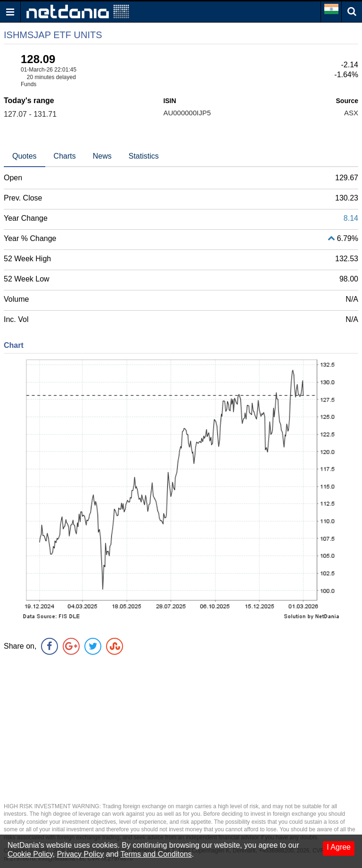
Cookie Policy (30, 854)
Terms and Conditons (156, 854)
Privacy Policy (81, 854)
